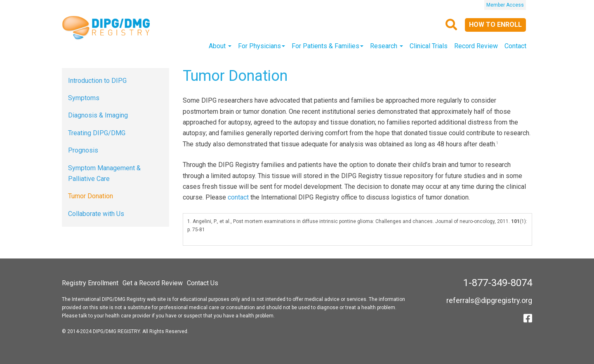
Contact (515, 46)
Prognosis (83, 150)
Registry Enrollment (90, 283)
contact (238, 197)
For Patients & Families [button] (328, 46)
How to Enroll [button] (495, 25)
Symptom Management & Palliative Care (104, 173)
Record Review (476, 46)
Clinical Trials (429, 46)
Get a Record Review (153, 283)
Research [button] (387, 46)
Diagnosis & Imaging (98, 115)
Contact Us (203, 283)
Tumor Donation (91, 196)
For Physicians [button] (262, 46)
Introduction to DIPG (97, 81)
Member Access (505, 5)
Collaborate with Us (96, 214)
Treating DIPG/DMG (97, 133)
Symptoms (84, 98)
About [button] (220, 46)
